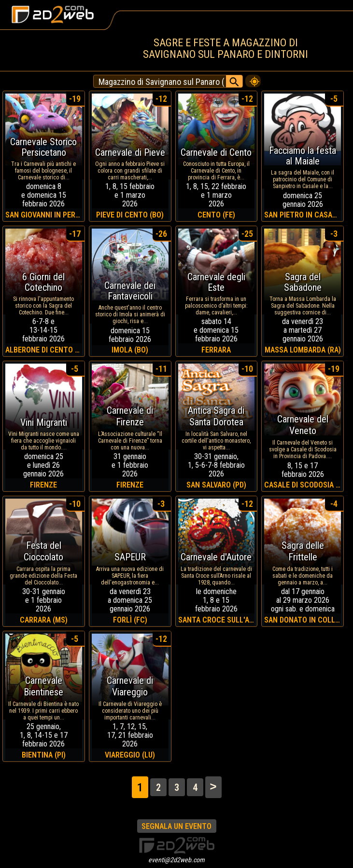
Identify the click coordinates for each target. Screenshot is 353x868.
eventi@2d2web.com (176, 860)
